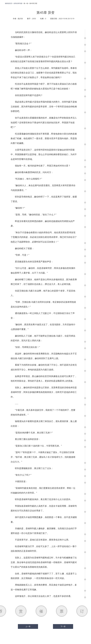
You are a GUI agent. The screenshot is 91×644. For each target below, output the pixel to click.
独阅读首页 (9, 3)
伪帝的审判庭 (18, 3)
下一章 (63, 626)
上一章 (28, 626)
